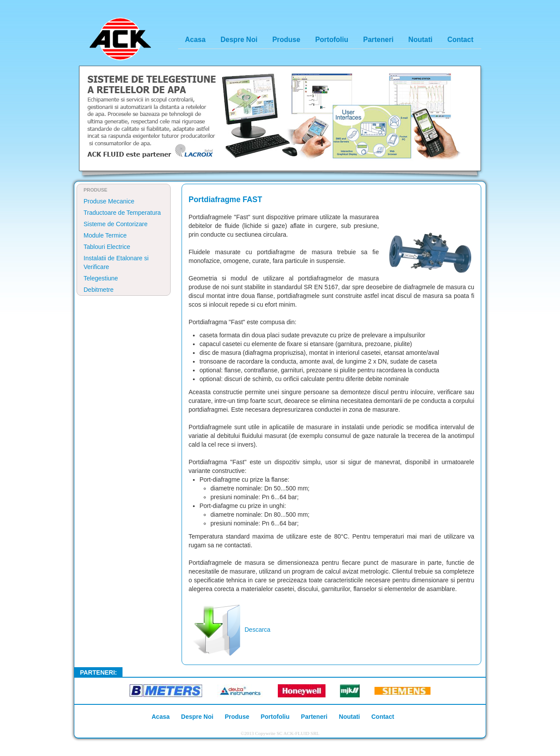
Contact (460, 40)
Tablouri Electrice (107, 247)
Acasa (195, 40)
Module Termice (105, 235)
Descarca (229, 630)
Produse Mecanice (109, 201)
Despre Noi (239, 40)
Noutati (420, 40)
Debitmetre (98, 290)
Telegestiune (101, 278)
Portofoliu (332, 40)
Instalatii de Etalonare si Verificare (116, 262)
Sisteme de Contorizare (115, 224)
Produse (286, 40)
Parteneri (378, 40)
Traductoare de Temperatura (122, 213)
